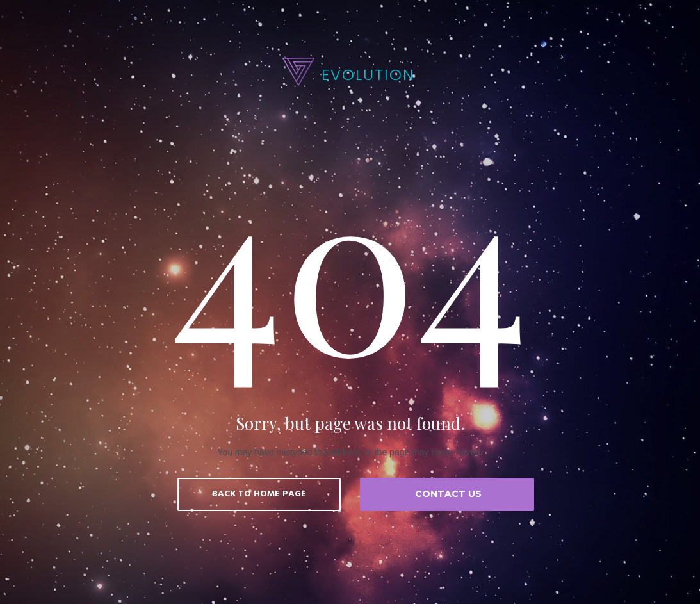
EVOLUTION (368, 75)
